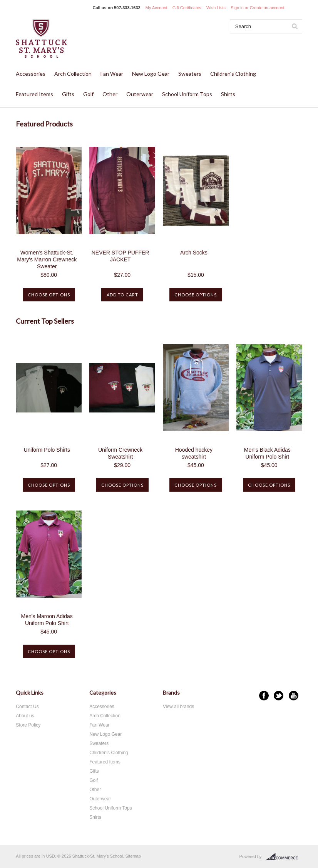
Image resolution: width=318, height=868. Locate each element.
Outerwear (140, 94)
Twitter (279, 696)
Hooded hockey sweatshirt (194, 453)
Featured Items (34, 94)
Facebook (264, 696)
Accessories (31, 74)
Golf (88, 94)
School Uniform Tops (187, 94)
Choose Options (49, 295)
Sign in (237, 8)
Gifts (68, 94)
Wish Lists (216, 8)
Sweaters (190, 74)
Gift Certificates (187, 8)
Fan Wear (112, 74)
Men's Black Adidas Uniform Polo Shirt (267, 453)
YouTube (294, 696)
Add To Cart (122, 295)
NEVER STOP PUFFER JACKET (121, 256)
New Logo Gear (151, 74)
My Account (156, 8)
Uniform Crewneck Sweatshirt (120, 453)
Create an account (267, 8)
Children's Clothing (233, 74)
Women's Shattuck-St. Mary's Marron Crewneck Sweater (47, 259)
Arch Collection (73, 74)
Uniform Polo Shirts (47, 450)
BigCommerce (284, 857)
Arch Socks (194, 253)
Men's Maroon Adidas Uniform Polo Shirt (47, 620)
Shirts (228, 94)
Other (110, 94)
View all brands (178, 707)
